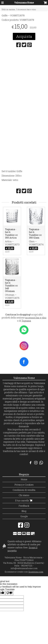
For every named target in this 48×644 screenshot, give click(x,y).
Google (24, 516)
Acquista (24, 36)
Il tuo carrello (24, 500)
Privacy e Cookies (24, 485)
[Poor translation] (9, 593)
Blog (24, 511)
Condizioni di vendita (24, 490)
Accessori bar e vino (27, 9)
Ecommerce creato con (24, 572)
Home (24, 479)
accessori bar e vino (36, 318)
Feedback (24, 506)
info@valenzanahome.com (24, 568)
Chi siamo (24, 495)
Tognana (26, 321)
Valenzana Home (24, 3)
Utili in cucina (8, 9)
